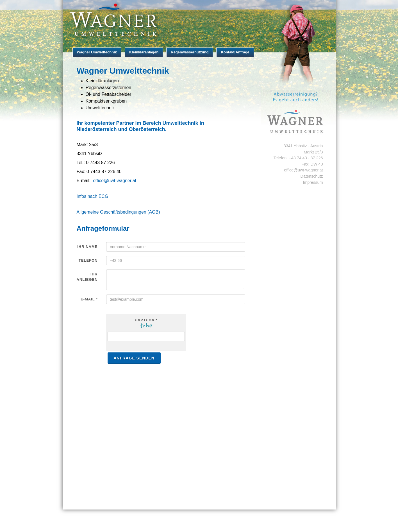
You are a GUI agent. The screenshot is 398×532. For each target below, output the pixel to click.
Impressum (313, 182)
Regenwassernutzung (190, 52)
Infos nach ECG (93, 196)
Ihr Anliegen (87, 277)
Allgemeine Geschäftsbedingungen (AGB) (118, 212)
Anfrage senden (134, 358)
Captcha (146, 320)
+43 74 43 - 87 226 (306, 158)
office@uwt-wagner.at (115, 181)
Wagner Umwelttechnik (97, 52)
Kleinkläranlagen (144, 52)
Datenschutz (312, 176)
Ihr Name (87, 247)
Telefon (88, 260)
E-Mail (89, 299)
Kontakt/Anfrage (235, 52)
